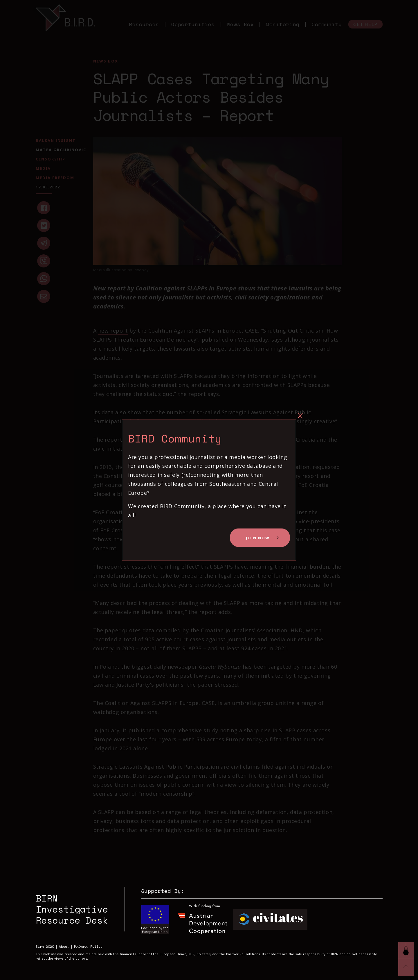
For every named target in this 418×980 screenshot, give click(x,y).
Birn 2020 (45, 947)
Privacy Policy (88, 947)
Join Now (258, 538)
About (64, 947)
